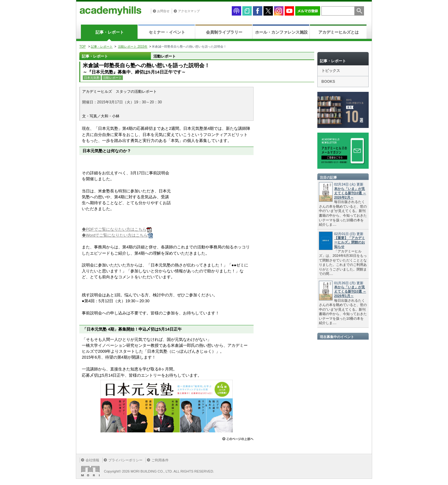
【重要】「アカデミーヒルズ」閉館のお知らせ (350, 242)
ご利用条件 (160, 460)
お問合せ (163, 11)
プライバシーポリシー (125, 460)
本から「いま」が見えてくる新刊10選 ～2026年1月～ (350, 291)
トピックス (331, 71)
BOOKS (328, 82)
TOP (82, 47)
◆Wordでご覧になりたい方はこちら (117, 235)
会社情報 (92, 460)
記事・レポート (110, 32)
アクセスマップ (189, 11)
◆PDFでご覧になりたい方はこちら (117, 229)
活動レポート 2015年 (133, 47)
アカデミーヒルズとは (338, 32)
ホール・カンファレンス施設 (281, 32)
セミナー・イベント (167, 32)
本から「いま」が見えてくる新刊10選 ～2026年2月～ (350, 193)
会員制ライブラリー (224, 32)
